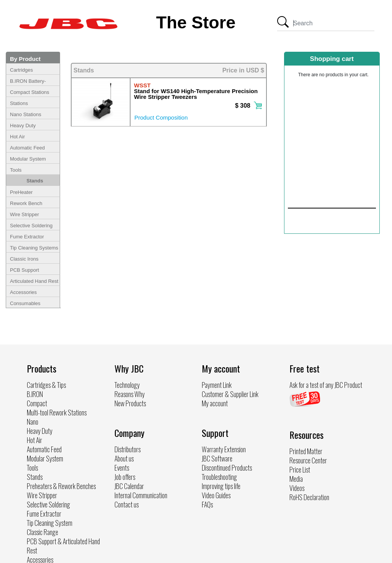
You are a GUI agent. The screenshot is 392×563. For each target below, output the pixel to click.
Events (122, 468)
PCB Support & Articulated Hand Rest (63, 546)
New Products (130, 403)
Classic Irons (24, 259)
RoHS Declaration (309, 497)
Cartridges (21, 70)
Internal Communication (141, 495)
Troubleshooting (219, 477)
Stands (35, 181)
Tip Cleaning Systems (34, 248)
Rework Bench (26, 203)
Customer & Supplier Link (230, 394)
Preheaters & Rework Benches (61, 486)
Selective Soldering (31, 226)
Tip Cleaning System (50, 523)
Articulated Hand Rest (34, 281)
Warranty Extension (224, 449)
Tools (16, 170)
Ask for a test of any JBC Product (326, 385)
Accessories (23, 292)
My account (215, 403)
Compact (37, 403)
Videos (297, 488)
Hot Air (17, 137)
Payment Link (217, 385)
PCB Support (24, 270)
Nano (33, 422)
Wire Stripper (24, 214)
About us (124, 458)
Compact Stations (30, 92)
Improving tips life (221, 486)
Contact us (127, 504)
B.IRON (35, 394)
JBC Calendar (129, 486)
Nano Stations (26, 114)
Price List (300, 469)
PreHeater (21, 192)
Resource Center (308, 460)
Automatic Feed (27, 148)
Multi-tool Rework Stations (57, 412)
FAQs (207, 504)
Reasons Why (130, 394)
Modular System (28, 159)
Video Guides (216, 495)
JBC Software (217, 458)
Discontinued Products (227, 468)
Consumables (25, 303)
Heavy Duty (23, 126)
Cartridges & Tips (46, 385)
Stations (19, 103)
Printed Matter (306, 451)
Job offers (125, 477)
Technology (127, 385)
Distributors (127, 449)
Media (296, 479)
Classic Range (42, 532)
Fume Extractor (27, 237)
